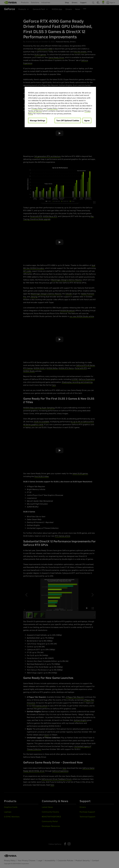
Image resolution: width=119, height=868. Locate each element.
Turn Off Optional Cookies (68, 120)
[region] (60, 107)
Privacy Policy (37, 108)
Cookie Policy (52, 108)
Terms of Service (35, 111)
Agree (87, 120)
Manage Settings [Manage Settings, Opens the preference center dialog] (37, 120)
